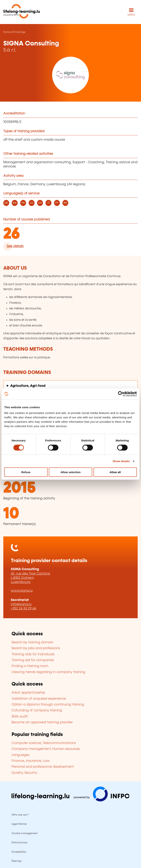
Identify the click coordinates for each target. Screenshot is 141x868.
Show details (121, 461)
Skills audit (20, 717)
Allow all (115, 472)
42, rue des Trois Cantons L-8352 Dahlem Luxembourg (30, 578)
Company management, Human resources (46, 749)
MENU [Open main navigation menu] (131, 15)
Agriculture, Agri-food (28, 386)
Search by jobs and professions (36, 648)
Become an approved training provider (42, 722)
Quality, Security (24, 773)
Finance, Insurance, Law (31, 761)
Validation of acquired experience (39, 699)
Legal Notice (19, 824)
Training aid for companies (33, 660)
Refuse (26, 472)
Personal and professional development (43, 767)
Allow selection (70, 472)
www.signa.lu (22, 591)
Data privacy (20, 843)
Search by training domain (32, 642)
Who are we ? (20, 815)
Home (7, 32)
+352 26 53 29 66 (23, 608)
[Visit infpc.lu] (70, 801)
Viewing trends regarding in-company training (48, 672)
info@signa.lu (21, 604)
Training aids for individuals (33, 654)
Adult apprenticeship (28, 693)
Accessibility (19, 852)
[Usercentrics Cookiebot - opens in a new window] (121, 394)
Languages (20, 755)
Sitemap (17, 861)
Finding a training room (30, 666)
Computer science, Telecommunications (44, 743)
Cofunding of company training (37, 710)
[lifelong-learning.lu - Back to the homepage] (22, 12)
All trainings (18, 32)
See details (15, 246)
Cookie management (25, 833)
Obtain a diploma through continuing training (48, 705)
